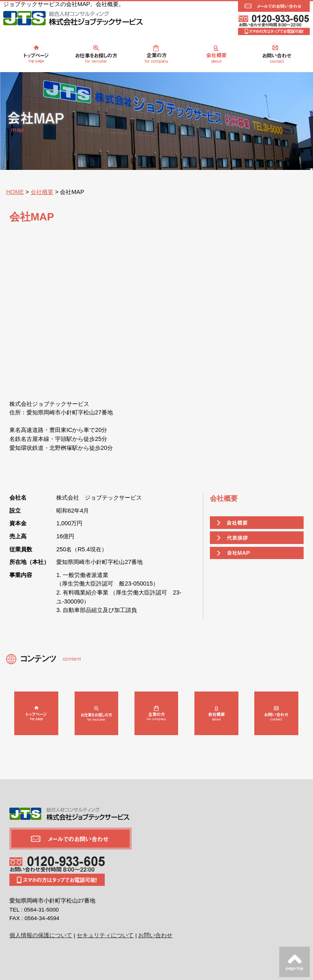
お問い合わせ (155, 935)
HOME (15, 192)
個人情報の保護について (41, 935)
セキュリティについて (105, 935)
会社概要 (42, 192)
